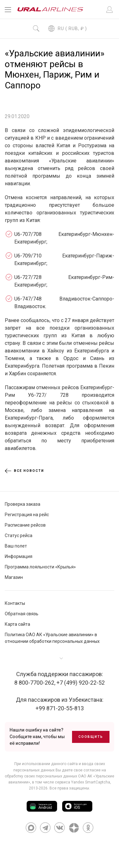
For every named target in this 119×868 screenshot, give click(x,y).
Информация (19, 556)
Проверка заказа (23, 504)
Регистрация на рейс (27, 515)
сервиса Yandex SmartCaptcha (83, 782)
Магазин (14, 577)
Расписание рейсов (25, 525)
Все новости (24, 471)
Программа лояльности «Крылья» (40, 567)
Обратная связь (22, 614)
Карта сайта (17, 624)
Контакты (15, 603)
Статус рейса (19, 535)
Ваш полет (16, 546)
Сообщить (91, 737)
